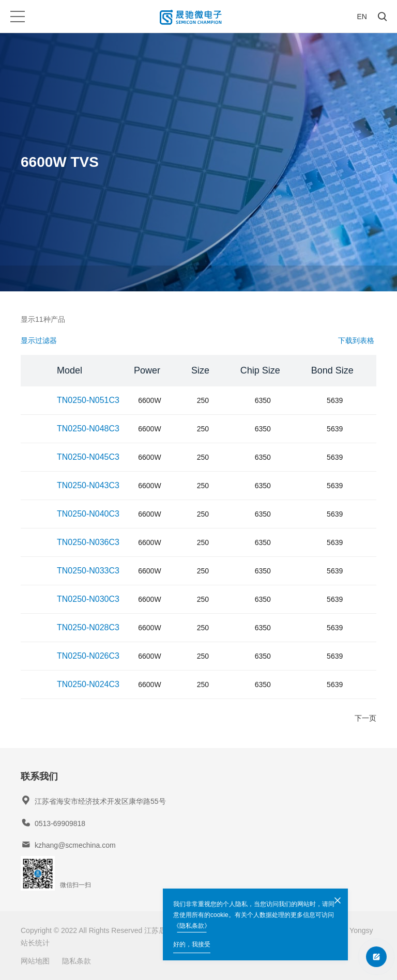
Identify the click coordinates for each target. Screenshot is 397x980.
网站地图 (35, 961)
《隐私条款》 (192, 926)
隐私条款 (77, 961)
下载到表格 (356, 340)
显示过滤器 (39, 340)
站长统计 (35, 943)
